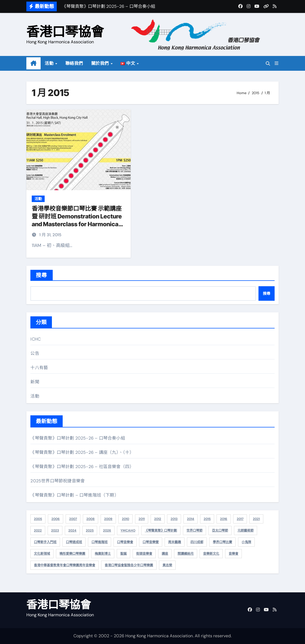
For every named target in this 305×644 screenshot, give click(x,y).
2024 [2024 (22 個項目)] (72, 530)
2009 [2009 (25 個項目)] (108, 519)
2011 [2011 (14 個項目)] (142, 519)
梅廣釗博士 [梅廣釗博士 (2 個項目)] (103, 554)
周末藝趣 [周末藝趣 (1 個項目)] (175, 542)
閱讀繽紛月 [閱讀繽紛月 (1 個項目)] (186, 554)
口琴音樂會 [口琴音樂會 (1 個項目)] (125, 542)
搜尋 (41, 275)
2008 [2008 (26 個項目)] (91, 519)
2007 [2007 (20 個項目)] (73, 519)
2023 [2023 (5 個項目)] (55, 530)
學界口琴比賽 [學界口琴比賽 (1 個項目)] (222, 542)
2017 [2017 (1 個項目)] (240, 519)
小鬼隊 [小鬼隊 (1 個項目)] (246, 542)
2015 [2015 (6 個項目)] (207, 519)
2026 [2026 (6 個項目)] (107, 530)
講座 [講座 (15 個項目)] (165, 554)
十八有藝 (39, 368)
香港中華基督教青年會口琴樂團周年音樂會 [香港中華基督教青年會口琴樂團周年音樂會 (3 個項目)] (65, 565)
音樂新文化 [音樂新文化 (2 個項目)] (211, 554)
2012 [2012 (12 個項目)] (158, 519)
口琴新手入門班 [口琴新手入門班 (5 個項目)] (45, 542)
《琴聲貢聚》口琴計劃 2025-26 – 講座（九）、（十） (82, 452)
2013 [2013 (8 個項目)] (174, 519)
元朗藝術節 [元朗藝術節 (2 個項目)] (246, 530)
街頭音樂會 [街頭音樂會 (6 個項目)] (144, 554)
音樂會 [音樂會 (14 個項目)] (233, 554)
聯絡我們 (74, 63)
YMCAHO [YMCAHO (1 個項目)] (128, 530)
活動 (50, 63)
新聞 (35, 382)
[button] (276, 63)
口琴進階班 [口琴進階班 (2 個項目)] (100, 542)
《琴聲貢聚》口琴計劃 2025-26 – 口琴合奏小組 (78, 438)
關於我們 (101, 63)
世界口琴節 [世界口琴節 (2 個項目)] (194, 530)
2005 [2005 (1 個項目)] (38, 519)
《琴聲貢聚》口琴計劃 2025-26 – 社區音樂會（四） (82, 467)
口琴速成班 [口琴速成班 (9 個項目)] (74, 542)
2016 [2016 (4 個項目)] (224, 519)
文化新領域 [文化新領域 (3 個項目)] (42, 554)
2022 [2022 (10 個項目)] (38, 530)
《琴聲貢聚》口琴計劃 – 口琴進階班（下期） (74, 495)
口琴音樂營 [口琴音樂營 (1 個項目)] (151, 542)
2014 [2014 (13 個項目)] (191, 519)
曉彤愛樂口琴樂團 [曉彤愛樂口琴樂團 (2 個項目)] (72, 554)
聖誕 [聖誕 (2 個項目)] (123, 554)
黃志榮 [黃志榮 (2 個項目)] (167, 565)
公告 (35, 353)
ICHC (36, 339)
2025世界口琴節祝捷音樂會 (58, 481)
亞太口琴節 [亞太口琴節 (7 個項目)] (220, 530)
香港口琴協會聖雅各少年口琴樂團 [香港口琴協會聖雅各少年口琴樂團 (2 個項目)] (129, 565)
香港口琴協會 (65, 32)
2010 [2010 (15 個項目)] (125, 519)
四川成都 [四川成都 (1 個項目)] (197, 542)
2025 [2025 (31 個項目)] (90, 530)
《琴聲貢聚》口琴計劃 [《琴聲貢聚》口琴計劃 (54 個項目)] (161, 530)
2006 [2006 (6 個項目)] (56, 519)
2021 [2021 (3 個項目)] (256, 519)
